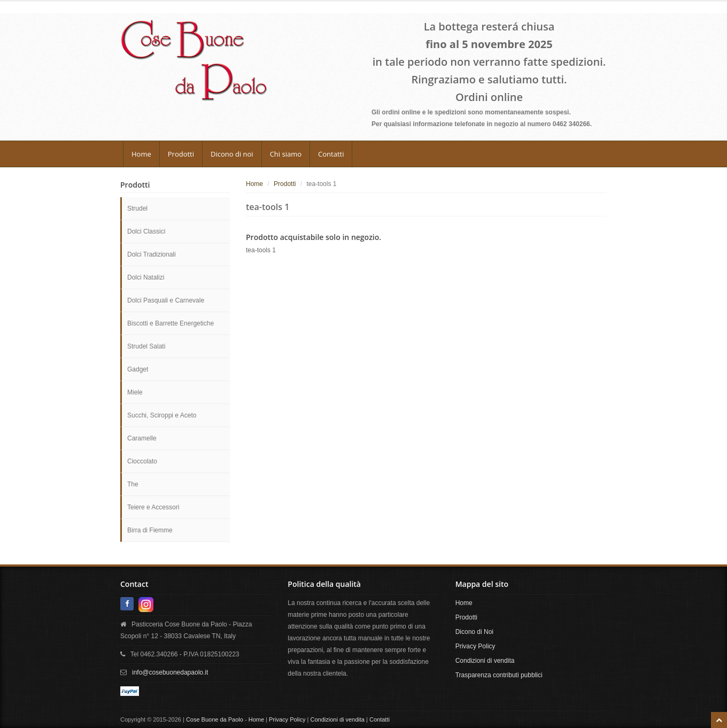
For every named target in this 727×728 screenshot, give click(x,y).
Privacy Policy (475, 646)
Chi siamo (286, 154)
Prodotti (181, 154)
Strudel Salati (146, 346)
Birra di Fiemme (150, 530)
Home (141, 154)
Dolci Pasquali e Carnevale (166, 300)
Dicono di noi (232, 154)
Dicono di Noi (474, 632)
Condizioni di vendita (485, 661)
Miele (135, 392)
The (133, 484)
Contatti (331, 154)
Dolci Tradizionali (152, 254)
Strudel (137, 208)
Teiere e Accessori (153, 507)
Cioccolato (142, 461)
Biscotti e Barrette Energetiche (171, 323)
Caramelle (142, 438)
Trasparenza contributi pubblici (499, 675)
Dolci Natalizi (146, 277)
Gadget (138, 369)
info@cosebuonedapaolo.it (170, 672)
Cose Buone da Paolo (215, 719)
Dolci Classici (146, 231)
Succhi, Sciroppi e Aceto (162, 415)
